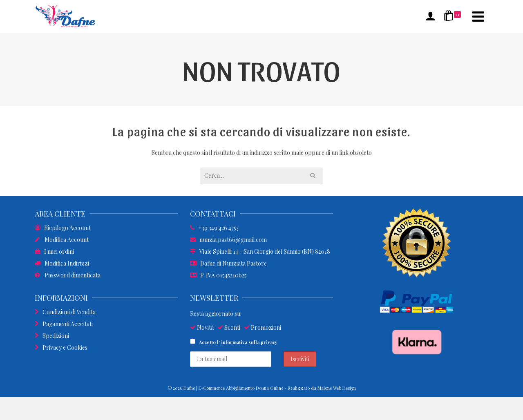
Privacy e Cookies (61, 347)
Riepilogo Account (63, 228)
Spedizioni (52, 336)
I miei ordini (54, 251)
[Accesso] (430, 16)
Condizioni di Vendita (65, 312)
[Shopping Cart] (454, 16)
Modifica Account (62, 240)
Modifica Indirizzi (62, 263)
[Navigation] (478, 16)
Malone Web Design (337, 388)
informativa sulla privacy (249, 342)
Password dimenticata (68, 275)
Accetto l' (234, 342)
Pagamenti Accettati (64, 324)
